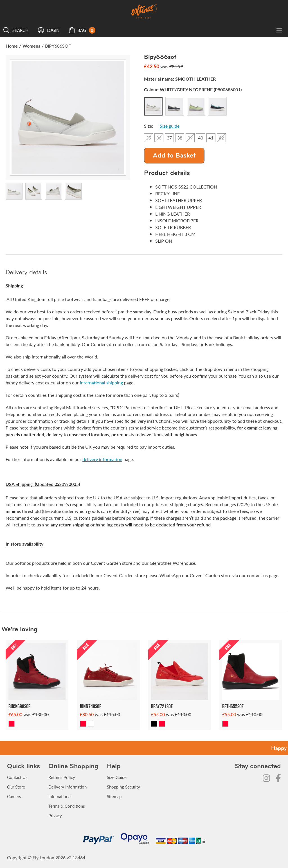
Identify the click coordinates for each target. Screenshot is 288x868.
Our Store (16, 787)
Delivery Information (67, 787)
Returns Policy (62, 777)
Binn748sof (91, 706)
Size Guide (117, 777)
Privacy (55, 815)
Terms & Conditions (67, 806)
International (60, 796)
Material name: (180, 79)
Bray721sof (162, 706)
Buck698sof (19, 706)
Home (12, 46)
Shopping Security (123, 787)
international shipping (101, 383)
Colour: (193, 89)
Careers (14, 796)
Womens (31, 46)
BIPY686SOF (58, 46)
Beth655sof (233, 706)
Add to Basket (174, 156)
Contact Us (17, 777)
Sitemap (114, 796)
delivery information (102, 459)
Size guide (170, 126)
